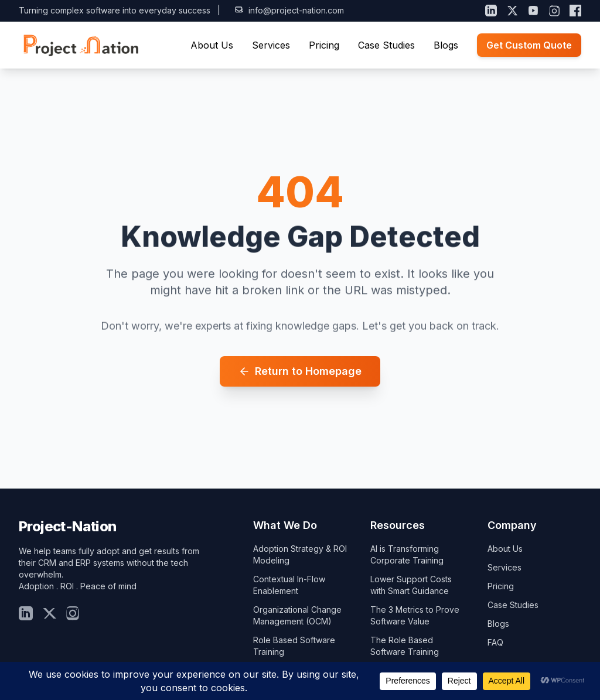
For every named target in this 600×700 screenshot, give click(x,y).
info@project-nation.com (289, 10)
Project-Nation (68, 526)
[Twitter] (49, 613)
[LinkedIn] (491, 11)
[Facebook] (575, 11)
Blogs (446, 45)
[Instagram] (554, 11)
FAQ (495, 642)
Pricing (324, 45)
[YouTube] (533, 11)
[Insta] (73, 613)
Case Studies (386, 45)
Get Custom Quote (529, 45)
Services (271, 45)
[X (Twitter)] (512, 11)
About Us (212, 45)
